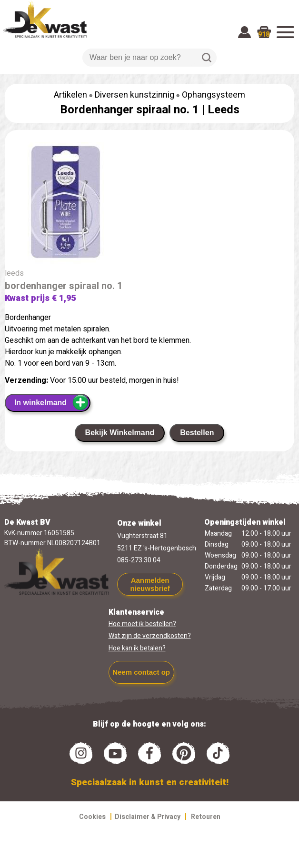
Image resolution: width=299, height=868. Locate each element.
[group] (149, 205)
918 (264, 35)
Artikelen (70, 95)
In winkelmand (52, 402)
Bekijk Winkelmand (120, 433)
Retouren (206, 817)
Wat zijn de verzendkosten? (150, 636)
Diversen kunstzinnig (135, 95)
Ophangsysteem (214, 95)
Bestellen (197, 433)
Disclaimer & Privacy (148, 817)
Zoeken (207, 58)
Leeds (224, 110)
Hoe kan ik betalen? (137, 648)
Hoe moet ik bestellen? (142, 624)
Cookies (92, 817)
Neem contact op (141, 672)
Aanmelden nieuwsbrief (150, 584)
